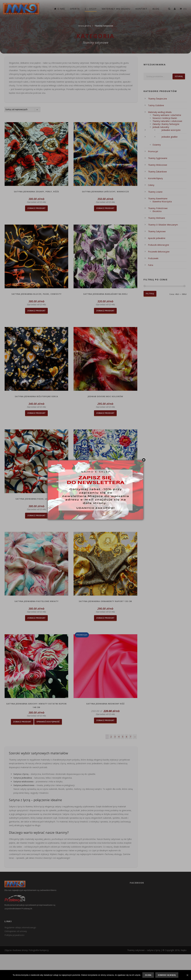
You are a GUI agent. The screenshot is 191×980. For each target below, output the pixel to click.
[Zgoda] (187, 975)
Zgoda (148, 975)
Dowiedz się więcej (167, 975)
